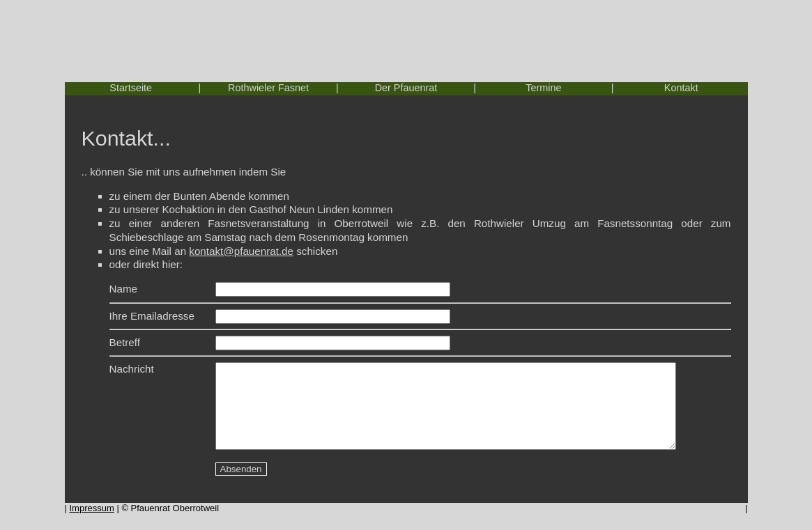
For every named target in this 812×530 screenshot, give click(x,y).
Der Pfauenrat (406, 88)
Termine (543, 88)
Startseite (131, 88)
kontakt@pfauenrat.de (241, 251)
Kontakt (681, 88)
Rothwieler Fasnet (268, 88)
